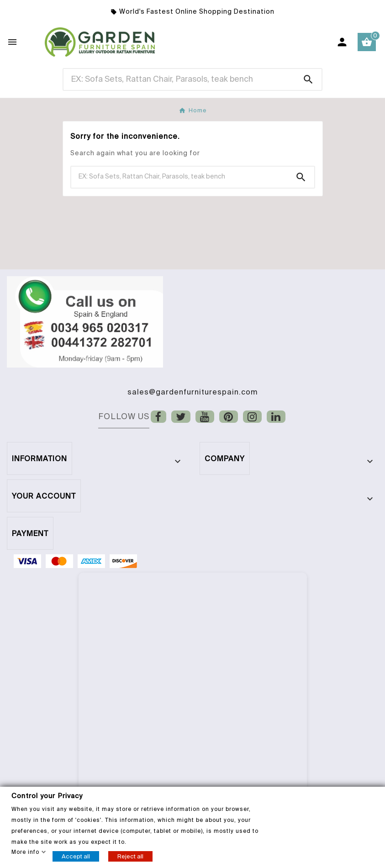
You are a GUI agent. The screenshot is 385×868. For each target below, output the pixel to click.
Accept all (76, 856)
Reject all (130, 856)
